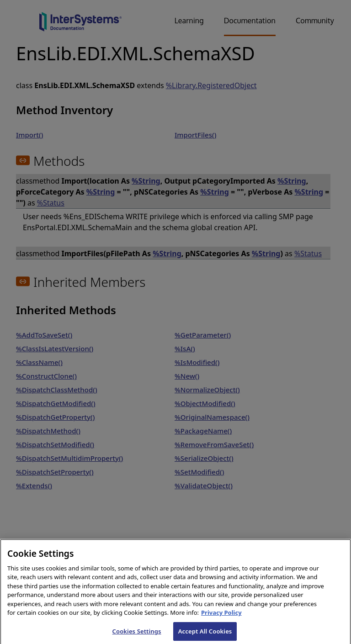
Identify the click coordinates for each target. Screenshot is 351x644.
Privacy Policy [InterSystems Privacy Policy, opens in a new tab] (221, 618)
